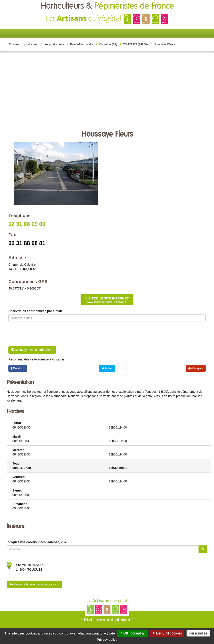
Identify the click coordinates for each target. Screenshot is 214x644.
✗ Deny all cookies (167, 633)
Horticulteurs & (107, 6)
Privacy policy (107, 639)
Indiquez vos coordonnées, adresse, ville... (38, 542)
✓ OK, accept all (132, 633)
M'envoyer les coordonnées (32, 350)
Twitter (107, 368)
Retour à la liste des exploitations (34, 584)
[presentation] (42, 334)
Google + (196, 368)
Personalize (198, 633)
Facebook (18, 368)
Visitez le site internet (107, 300)
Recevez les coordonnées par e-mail (35, 311)
